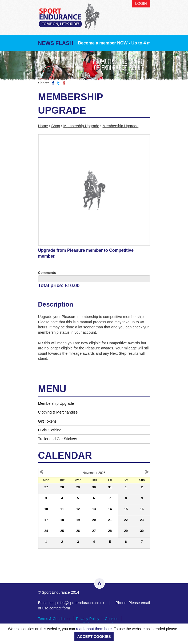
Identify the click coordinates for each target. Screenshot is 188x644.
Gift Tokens (47, 421)
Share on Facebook (53, 83)
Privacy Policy (88, 619)
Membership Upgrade (81, 126)
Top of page (99, 583)
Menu (145, 21)
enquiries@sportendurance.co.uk (77, 603)
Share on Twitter (58, 83)
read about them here (94, 629)
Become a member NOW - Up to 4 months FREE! (127, 43)
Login (141, 3)
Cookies (112, 619)
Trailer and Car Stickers (58, 439)
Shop (56, 126)
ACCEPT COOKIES (94, 637)
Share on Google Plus (64, 83)
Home (43, 126)
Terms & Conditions (54, 619)
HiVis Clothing (50, 430)
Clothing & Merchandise (58, 412)
